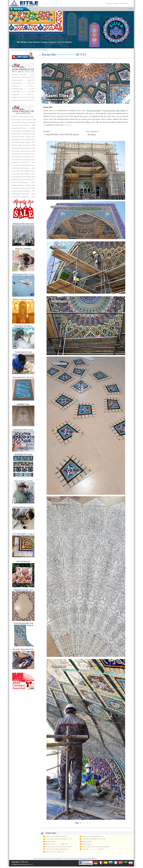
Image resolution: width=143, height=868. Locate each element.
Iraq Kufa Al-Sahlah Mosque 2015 (23, 148)
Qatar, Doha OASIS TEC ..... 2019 (23, 162)
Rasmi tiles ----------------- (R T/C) (23, 86)
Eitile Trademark (71, 858)
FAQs (95, 858)
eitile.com (30, 864)
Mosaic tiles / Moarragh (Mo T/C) (23, 77)
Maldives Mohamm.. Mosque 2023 (24, 185)
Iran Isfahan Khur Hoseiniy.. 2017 (23, 157)
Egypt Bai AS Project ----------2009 (23, 128)
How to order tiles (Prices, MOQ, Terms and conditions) (29, 50)
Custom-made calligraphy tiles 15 (56, 836)
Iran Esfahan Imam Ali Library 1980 (24, 120)
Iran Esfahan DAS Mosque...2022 (23, 171)
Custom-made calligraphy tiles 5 (92, 836)
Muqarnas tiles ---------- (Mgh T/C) (23, 80)
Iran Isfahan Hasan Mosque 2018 (23, 160)
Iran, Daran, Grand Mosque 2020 (23, 165)
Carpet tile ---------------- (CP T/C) (23, 95)
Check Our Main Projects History (23, 117)
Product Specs (86, 844)
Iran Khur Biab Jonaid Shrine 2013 (24, 145)
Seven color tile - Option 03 (53, 852)
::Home (108, 3)
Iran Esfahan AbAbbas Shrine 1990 (24, 122)
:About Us (125, 3)
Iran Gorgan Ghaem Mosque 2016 (24, 151)
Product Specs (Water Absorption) (56, 849)
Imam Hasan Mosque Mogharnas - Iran (58, 839)
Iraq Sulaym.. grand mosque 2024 (23, 188)
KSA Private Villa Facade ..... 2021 (24, 168)
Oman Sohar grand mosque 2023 (23, 180)
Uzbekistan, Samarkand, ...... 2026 (24, 197)
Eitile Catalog (54, 858)
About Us (37, 858)
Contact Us (44, 858)
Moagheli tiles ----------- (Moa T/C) (23, 83)
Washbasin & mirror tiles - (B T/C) (23, 97)
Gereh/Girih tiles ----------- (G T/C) (23, 89)
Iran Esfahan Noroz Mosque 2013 (23, 140)
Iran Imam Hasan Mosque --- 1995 (24, 125)
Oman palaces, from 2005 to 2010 (23, 131)
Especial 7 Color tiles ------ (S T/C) (23, 74)
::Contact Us (116, 3)
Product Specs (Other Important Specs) (58, 847)
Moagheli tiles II (86, 841)
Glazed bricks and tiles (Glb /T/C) (23, 100)
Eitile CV (62, 858)
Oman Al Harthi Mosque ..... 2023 (23, 182)
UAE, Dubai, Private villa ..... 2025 (23, 194)
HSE (90, 858)
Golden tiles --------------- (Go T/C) (23, 92)
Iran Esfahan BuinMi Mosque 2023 (24, 177)
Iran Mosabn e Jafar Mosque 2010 (24, 134)
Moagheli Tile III (50, 841)
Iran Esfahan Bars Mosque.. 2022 (23, 174)
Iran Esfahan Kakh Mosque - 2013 (23, 142)
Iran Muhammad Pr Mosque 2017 (23, 154)
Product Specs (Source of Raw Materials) (95, 847)
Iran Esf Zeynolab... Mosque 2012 (23, 137)
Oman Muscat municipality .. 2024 (23, 191)
